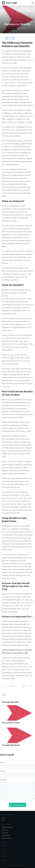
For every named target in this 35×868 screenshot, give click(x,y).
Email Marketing (7, 838)
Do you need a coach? (17, 715)
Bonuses (4, 830)
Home (4, 818)
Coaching (5, 833)
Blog (3, 820)
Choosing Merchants (17, 738)
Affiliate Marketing (7, 827)
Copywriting (12, 29)
